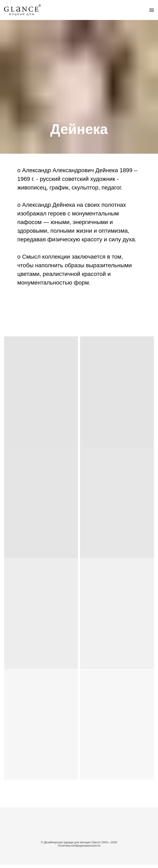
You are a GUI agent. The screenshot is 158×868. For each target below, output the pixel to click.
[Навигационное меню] (152, 10)
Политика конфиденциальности (79, 846)
